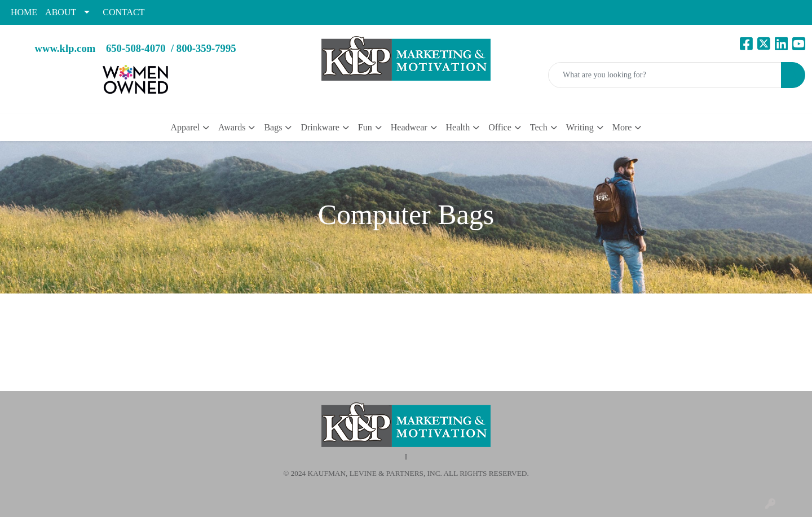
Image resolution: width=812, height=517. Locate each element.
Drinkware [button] (320, 127)
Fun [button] (365, 127)
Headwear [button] (409, 127)
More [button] (622, 127)
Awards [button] (232, 127)
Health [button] (458, 127)
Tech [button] (539, 127)
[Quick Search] (665, 75)
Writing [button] (580, 127)
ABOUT (61, 12)
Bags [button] (273, 127)
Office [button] (500, 127)
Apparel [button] (186, 127)
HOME (24, 12)
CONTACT (123, 12)
